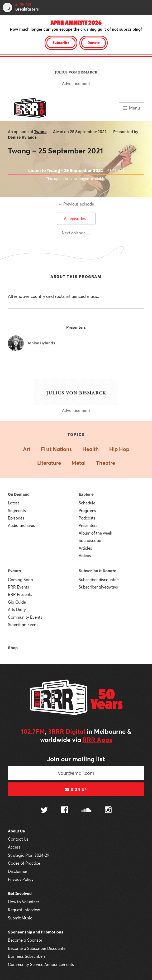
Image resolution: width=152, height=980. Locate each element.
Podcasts (87, 518)
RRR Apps (97, 740)
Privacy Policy (21, 879)
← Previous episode (76, 204)
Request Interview (24, 910)
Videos (85, 555)
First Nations (56, 449)
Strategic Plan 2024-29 (29, 855)
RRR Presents (20, 594)
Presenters (88, 525)
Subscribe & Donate (98, 571)
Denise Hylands (22, 137)
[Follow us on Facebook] (65, 810)
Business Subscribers (27, 956)
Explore (86, 494)
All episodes (76, 218)
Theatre (106, 463)
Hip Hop (119, 449)
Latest (13, 503)
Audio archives (21, 525)
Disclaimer (18, 871)
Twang (40, 132)
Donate (94, 42)
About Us (16, 831)
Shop (13, 648)
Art (27, 449)
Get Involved (20, 894)
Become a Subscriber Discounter (37, 948)
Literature (49, 463)
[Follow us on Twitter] (44, 811)
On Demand (19, 494)
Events (14, 571)
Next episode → (76, 233)
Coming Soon (20, 580)
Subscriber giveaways (98, 587)
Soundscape (90, 540)
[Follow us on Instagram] (108, 810)
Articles (85, 548)
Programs (87, 510)
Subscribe (61, 42)
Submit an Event (23, 625)
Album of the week (95, 533)
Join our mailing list (76, 759)
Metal (79, 463)
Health (91, 449)
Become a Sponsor (25, 940)
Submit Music (20, 918)
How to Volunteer (23, 902)
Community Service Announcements (41, 964)
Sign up (76, 790)
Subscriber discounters (99, 580)
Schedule (87, 503)
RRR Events (18, 587)
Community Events (25, 617)
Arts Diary (17, 609)
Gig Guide (17, 602)
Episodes (16, 518)
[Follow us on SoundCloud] (86, 811)
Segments (17, 510)
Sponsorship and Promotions (36, 932)
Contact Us (18, 839)
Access (14, 847)
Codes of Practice (24, 863)
